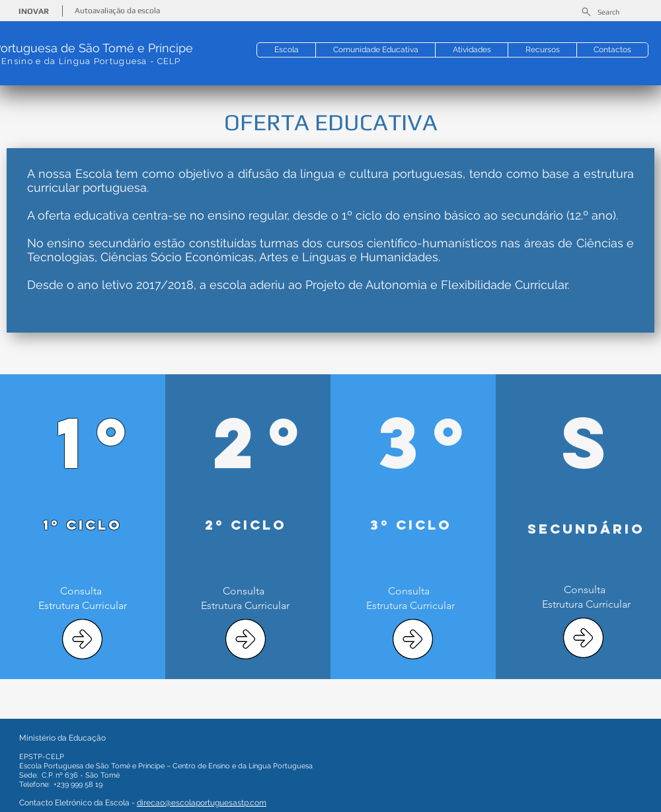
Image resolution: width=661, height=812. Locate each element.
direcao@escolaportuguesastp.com (202, 803)
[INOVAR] (35, 12)
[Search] (600, 12)
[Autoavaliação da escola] (119, 11)
